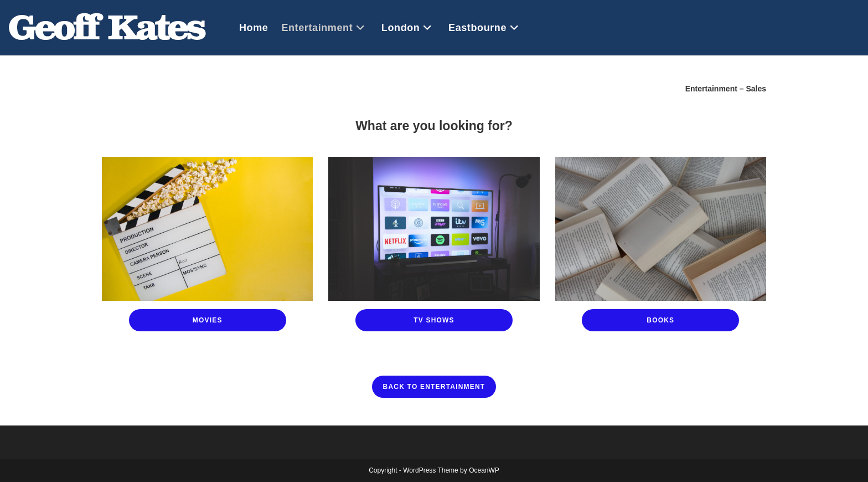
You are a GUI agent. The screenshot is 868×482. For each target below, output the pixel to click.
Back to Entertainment (434, 387)
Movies (208, 320)
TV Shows (434, 320)
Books (660, 320)
